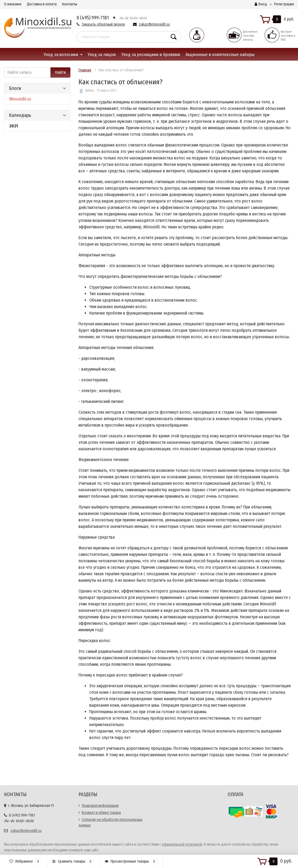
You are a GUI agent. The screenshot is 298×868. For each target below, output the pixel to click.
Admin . (90, 90)
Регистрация (284, 4)
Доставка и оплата (42, 4)
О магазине (13, 4)
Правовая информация (100, 806)
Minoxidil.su (20, 99)
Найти (60, 72)
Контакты (70, 4)
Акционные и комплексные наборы (220, 55)
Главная (85, 70)
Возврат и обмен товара (101, 813)
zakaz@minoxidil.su (154, 24)
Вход (261, 4)
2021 (14, 126)
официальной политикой (182, 844)
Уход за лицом (102, 55)
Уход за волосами (61, 55)
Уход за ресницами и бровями (151, 55)
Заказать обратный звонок (103, 24)
